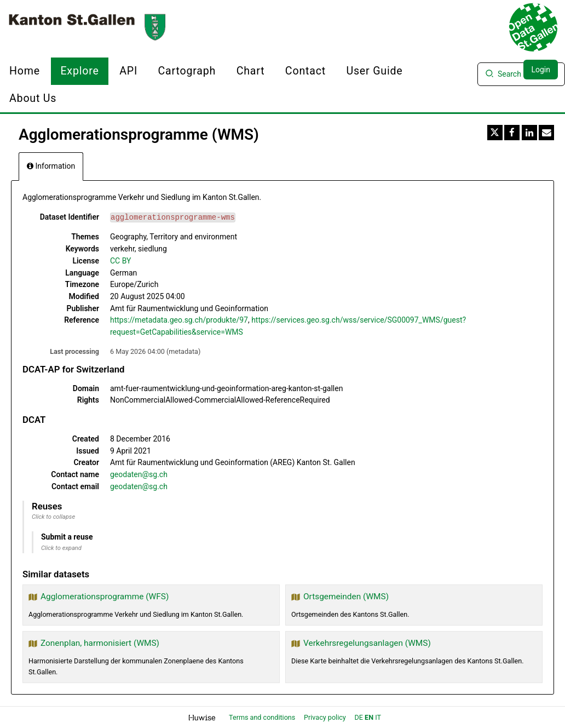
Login (541, 70)
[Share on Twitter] (495, 133)
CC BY (120, 261)
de (359, 717)
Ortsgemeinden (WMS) (346, 597)
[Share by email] (546, 133)
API (128, 71)
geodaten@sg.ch (139, 474)
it (378, 717)
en (369, 717)
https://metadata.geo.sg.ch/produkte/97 (179, 320)
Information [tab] (51, 166)
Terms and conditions (263, 717)
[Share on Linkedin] (529, 133)
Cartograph (187, 71)
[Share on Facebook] (512, 133)
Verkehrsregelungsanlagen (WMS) (367, 643)
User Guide (374, 71)
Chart (251, 71)
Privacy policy (326, 717)
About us (33, 98)
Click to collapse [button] (53, 517)
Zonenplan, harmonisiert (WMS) (100, 643)
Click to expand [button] (61, 548)
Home (25, 71)
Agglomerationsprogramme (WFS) (105, 597)
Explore (79, 71)
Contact (305, 71)
